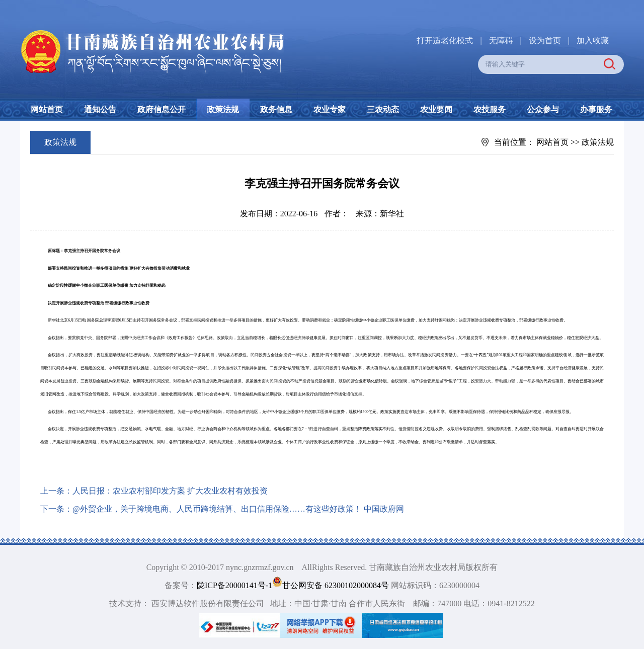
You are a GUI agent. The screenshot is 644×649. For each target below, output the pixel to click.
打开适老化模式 (445, 40)
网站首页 (47, 109)
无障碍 (501, 40)
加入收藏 (593, 40)
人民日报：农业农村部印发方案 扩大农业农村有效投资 (170, 491)
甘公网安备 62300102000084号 (332, 585)
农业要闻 (436, 109)
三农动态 (383, 109)
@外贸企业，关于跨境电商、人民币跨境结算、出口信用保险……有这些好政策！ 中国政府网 (238, 509)
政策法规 (223, 109)
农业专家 (330, 109)
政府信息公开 (162, 109)
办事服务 (596, 109)
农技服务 (490, 109)
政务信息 (276, 109)
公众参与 (543, 109)
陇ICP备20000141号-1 (234, 585)
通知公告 (100, 109)
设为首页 (545, 40)
